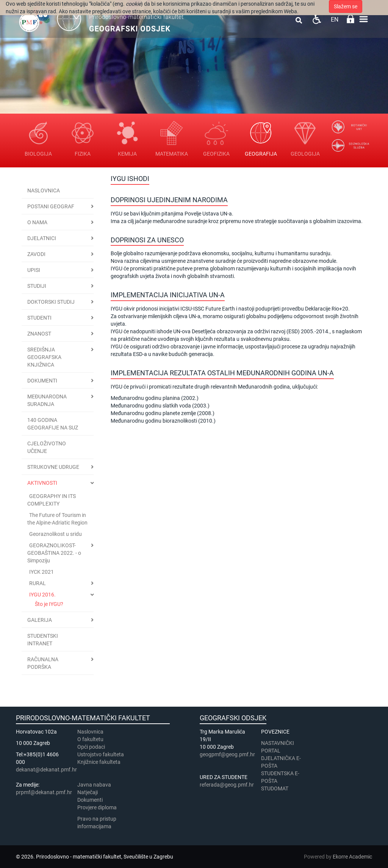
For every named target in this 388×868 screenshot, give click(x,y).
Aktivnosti (42, 483)
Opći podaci (91, 747)
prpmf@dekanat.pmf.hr (44, 792)
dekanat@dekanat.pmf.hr (46, 770)
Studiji (37, 286)
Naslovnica (44, 190)
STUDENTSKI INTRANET (43, 640)
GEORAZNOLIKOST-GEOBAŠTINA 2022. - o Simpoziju (54, 553)
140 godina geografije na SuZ (53, 424)
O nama (37, 222)
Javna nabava (94, 785)
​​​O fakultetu (90, 739)
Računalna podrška (43, 663)
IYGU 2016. (42, 595)
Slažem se (346, 6)
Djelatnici (42, 238)
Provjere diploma (97, 807)
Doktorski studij (51, 302)
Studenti (39, 318)
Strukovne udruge (53, 467)
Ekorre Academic (352, 857)
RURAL (38, 583)
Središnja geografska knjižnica (44, 357)
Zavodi (36, 254)
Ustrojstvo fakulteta (101, 754)
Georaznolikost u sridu (56, 534)
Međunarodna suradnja (47, 400)
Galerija (40, 620)
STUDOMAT (275, 788)
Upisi (34, 270)
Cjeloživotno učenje (47, 447)
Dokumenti (42, 381)
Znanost (39, 334)
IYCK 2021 (41, 572)
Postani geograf (51, 206)
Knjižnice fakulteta (99, 762)
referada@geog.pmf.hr (227, 785)
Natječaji (88, 792)
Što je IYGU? (49, 604)
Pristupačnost (317, 19)
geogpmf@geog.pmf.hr (227, 754)
